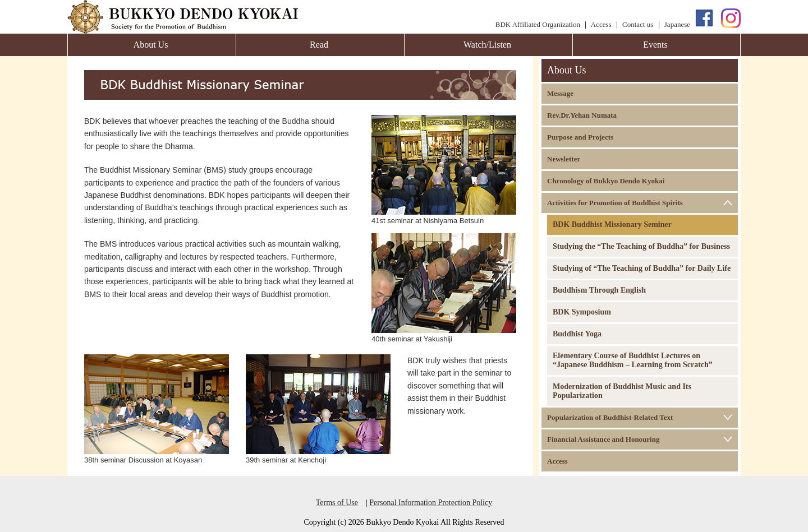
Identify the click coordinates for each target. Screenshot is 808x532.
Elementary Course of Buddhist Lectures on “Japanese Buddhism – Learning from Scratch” (633, 360)
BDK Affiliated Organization (538, 24)
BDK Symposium (582, 312)
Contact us (638, 24)
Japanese (677, 24)
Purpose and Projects (580, 137)
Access (601, 24)
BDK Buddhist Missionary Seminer (612, 225)
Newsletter (564, 159)
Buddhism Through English (599, 290)
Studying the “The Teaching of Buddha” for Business (641, 246)
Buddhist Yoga (577, 334)
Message (560, 93)
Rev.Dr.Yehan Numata (582, 115)
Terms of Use (337, 503)
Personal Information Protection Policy (431, 503)
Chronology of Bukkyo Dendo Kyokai (606, 181)
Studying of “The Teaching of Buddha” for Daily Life (642, 268)
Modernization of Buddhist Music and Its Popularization (622, 391)
